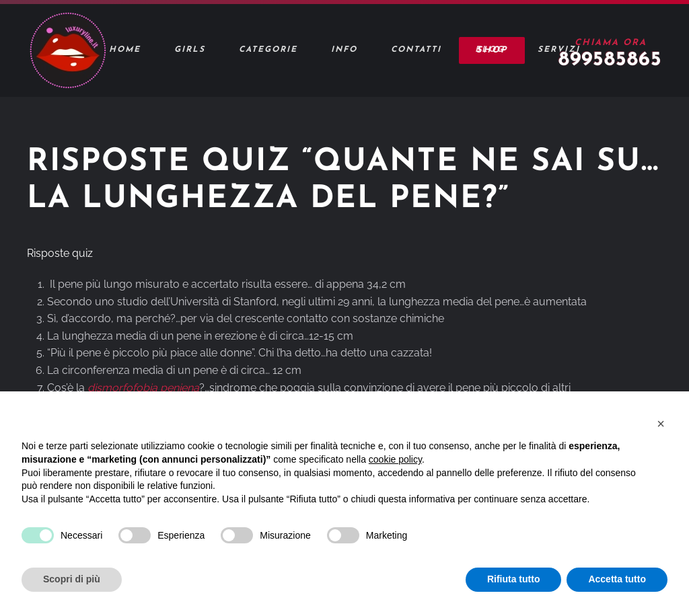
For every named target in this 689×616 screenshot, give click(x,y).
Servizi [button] (559, 50)
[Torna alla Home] (67, 50)
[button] (661, 424)
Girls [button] (190, 50)
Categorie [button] (268, 50)
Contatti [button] (416, 50)
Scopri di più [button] (72, 579)
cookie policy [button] (395, 459)
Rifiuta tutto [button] (514, 579)
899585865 (610, 60)
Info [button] (344, 50)
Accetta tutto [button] (617, 579)
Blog (489, 50)
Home (125, 50)
